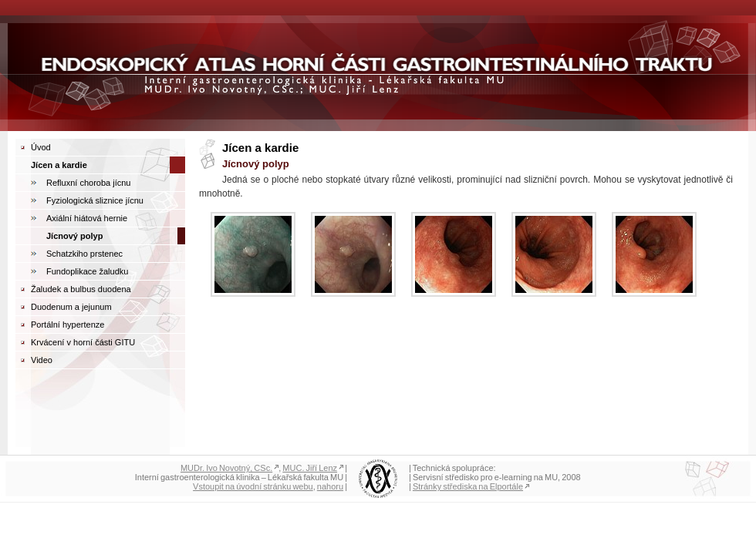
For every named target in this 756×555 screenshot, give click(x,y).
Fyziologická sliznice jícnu (95, 200)
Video (42, 360)
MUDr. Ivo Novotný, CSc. (226, 468)
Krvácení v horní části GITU (83, 342)
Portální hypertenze (67, 325)
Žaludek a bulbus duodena (81, 289)
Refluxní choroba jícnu (88, 183)
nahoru (330, 486)
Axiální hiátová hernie (87, 218)
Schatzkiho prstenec (84, 254)
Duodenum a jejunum (71, 307)
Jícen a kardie (59, 165)
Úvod (41, 147)
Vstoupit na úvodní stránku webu (253, 486)
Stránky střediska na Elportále (468, 486)
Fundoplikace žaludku (87, 271)
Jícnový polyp (74, 236)
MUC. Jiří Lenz (310, 468)
